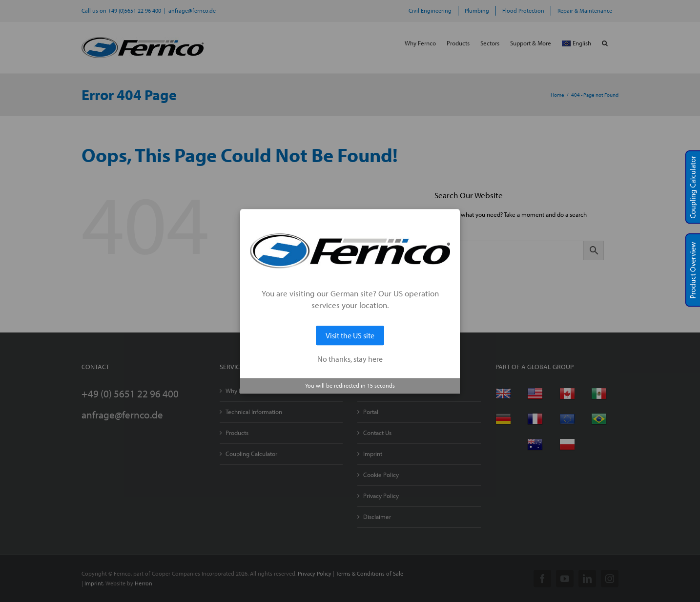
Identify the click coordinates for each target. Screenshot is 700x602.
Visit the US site (350, 335)
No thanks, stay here (350, 359)
